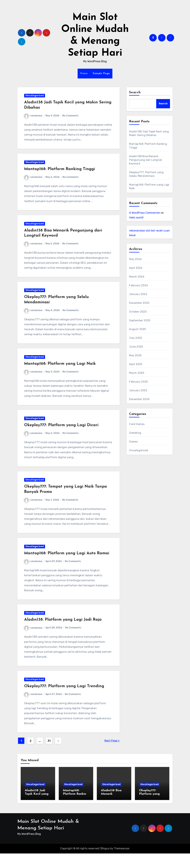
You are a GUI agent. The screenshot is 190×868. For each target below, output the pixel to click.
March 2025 (137, 373)
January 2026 (138, 294)
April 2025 (136, 364)
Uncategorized (35, 96)
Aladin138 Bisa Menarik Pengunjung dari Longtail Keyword (145, 160)
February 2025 (138, 382)
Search (135, 92)
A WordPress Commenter (145, 213)
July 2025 (136, 338)
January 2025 (138, 390)
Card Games (137, 424)
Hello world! (136, 218)
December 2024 (139, 399)
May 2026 (135, 259)
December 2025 (139, 303)
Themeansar (122, 863)
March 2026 (137, 277)
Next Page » (112, 755)
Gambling (135, 433)
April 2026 (136, 268)
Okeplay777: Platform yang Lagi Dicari (62, 433)
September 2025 (140, 320)
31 (49, 755)
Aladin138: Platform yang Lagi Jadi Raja (64, 632)
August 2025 (137, 329)
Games (133, 442)
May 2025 (135, 355)
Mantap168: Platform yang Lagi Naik (61, 370)
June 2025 (136, 347)
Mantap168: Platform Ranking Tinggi (60, 171)
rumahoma (34, 116)
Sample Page (101, 73)
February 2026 (139, 285)
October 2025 (138, 312)
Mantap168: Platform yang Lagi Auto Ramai (67, 564)
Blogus (105, 863)
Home (84, 73)
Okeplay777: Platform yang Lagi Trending (65, 700)
